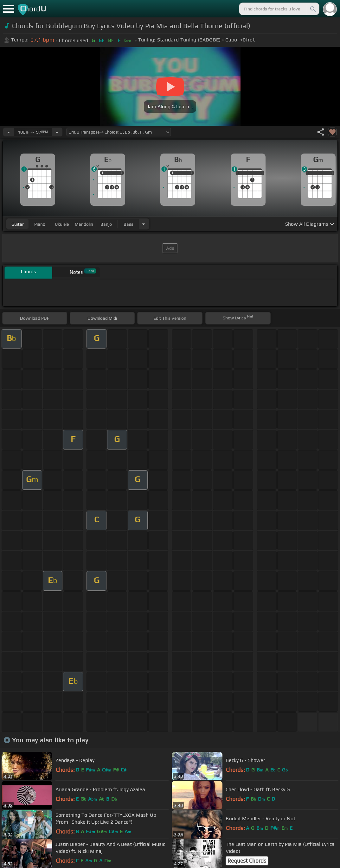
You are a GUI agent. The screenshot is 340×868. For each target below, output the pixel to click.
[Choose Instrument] (144, 224)
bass (128, 224)
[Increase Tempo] (57, 132)
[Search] (312, 9)
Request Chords (247, 861)
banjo (106, 224)
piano (40, 224)
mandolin (84, 224)
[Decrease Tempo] (9, 132)
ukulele (62, 224)
